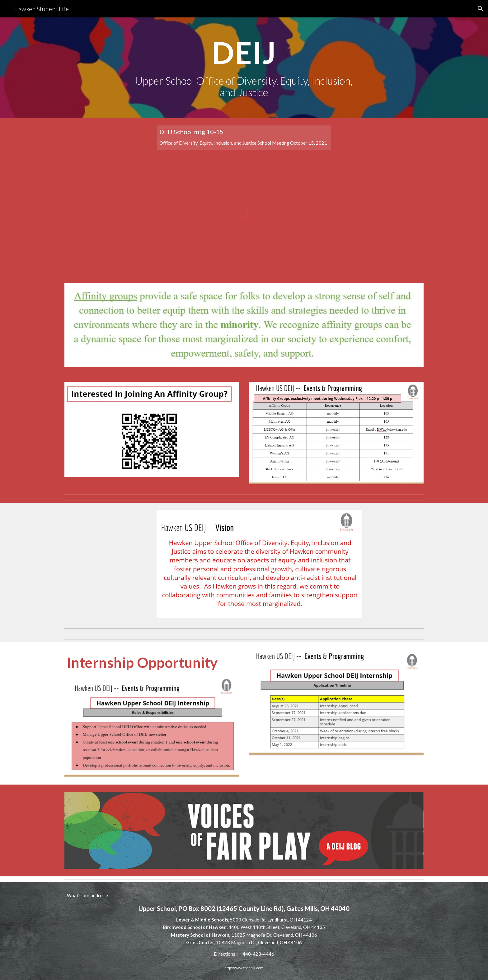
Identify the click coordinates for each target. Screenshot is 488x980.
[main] (244, 68)
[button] (481, 9)
